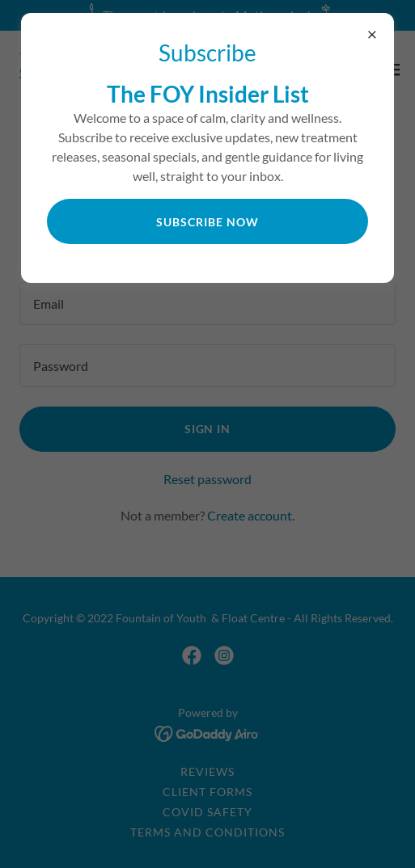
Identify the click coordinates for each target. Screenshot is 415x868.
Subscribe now (207, 222)
